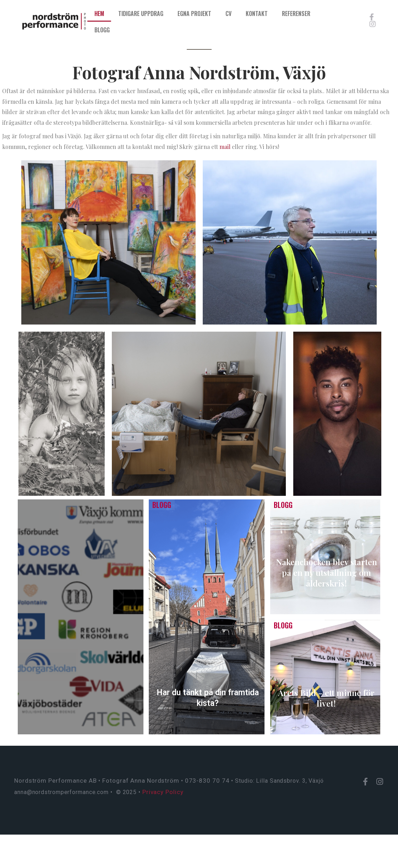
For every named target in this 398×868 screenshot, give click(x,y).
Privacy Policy (163, 792)
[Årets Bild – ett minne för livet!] (325, 677)
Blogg (121, 30)
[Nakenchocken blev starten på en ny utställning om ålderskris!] (325, 557)
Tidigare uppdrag (160, 14)
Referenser (315, 14)
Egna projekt (214, 14)
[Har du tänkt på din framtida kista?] (207, 617)
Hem (118, 14)
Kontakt (276, 14)
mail (225, 147)
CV (248, 14)
